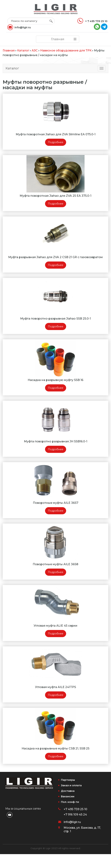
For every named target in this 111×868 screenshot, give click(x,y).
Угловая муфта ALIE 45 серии (55, 626)
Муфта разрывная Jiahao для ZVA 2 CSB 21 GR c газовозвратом (55, 257)
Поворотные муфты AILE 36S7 (56, 503)
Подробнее (56, 142)
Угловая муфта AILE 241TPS (55, 687)
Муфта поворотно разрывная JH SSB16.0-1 (56, 441)
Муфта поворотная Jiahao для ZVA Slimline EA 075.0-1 (56, 134)
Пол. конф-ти (70, 802)
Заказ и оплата (71, 785)
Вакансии (68, 796)
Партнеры (68, 780)
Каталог (12, 68)
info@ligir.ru (19, 27)
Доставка (68, 791)
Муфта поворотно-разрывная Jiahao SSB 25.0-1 (55, 319)
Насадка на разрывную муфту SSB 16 (55, 380)
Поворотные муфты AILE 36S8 (55, 564)
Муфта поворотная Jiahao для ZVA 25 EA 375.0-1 (55, 196)
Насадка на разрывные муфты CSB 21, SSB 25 (55, 748)
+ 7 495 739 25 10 (92, 21)
